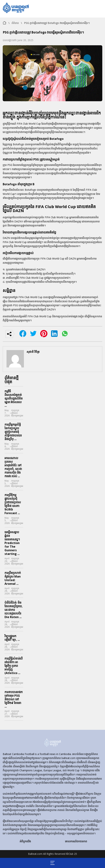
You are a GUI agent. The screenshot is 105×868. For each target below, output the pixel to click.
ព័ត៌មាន (15, 23)
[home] (52, 743)
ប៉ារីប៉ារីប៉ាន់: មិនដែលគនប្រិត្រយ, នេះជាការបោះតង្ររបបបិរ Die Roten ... (14, 610)
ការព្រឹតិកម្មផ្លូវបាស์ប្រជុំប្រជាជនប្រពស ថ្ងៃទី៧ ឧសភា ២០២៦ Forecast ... (13, 504)
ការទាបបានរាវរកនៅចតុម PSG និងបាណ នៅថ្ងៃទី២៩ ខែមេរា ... (14, 699)
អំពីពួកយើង (25, 841)
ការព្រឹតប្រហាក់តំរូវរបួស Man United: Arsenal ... (13, 578)
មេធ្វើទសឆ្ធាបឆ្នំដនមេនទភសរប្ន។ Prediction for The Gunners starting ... (12, 543)
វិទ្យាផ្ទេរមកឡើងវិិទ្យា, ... (12, 638)
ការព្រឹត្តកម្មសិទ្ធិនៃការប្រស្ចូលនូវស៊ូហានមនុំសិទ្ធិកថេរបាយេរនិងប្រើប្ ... (13, 432)
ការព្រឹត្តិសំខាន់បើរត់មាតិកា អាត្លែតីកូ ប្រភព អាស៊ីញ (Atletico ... (14, 666)
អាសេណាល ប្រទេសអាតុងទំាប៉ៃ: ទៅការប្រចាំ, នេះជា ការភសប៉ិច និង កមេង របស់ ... (13, 467)
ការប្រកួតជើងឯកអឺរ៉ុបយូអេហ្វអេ (17, 413)
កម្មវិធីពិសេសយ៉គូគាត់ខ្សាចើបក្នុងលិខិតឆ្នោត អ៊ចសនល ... (14, 398)
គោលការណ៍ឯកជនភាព (76, 841)
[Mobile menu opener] (53, 863)
